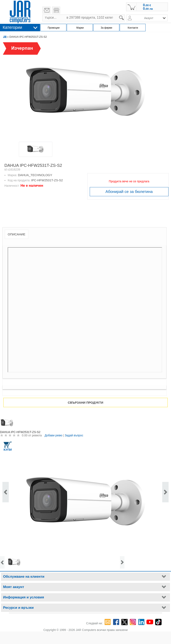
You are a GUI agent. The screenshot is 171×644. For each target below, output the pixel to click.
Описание (16, 234)
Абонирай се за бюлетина (129, 192)
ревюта (37, 435)
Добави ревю (54, 435)
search (125, 15)
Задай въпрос (74, 435)
